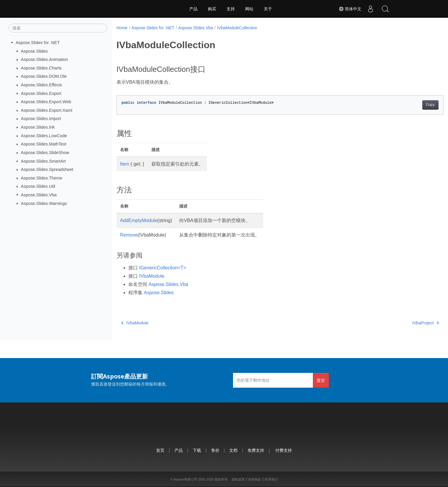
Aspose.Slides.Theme (42, 178)
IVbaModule (152, 276)
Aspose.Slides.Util (38, 186)
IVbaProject (403, 323)
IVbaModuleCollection (237, 28)
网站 (249, 9)
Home (122, 28)
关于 (268, 9)
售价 (215, 450)
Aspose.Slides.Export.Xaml (47, 110)
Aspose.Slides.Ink (38, 127)
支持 (231, 9)
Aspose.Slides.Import (41, 119)
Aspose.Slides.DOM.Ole (44, 76)
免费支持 (256, 450)
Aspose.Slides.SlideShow (45, 153)
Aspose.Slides (34, 51)
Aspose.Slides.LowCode (44, 136)
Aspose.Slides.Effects (42, 85)
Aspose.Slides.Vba (39, 195)
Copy (408, 105)
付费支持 (284, 450)
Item (125, 164)
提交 (321, 380)
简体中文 (350, 9)
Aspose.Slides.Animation (45, 59)
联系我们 (271, 479)
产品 (193, 9)
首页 (160, 450)
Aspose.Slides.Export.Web (46, 102)
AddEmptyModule (139, 220)
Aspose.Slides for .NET (38, 43)
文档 (233, 450)
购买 (212, 9)
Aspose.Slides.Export (41, 93)
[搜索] (58, 28)
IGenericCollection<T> (162, 268)
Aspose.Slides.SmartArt (43, 161)
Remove (129, 235)
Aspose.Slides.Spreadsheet (47, 169)
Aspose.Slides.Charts (41, 68)
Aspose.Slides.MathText (44, 144)
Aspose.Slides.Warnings (44, 203)
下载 (197, 450)
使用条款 (255, 479)
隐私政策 (238, 479)
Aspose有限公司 (185, 479)
